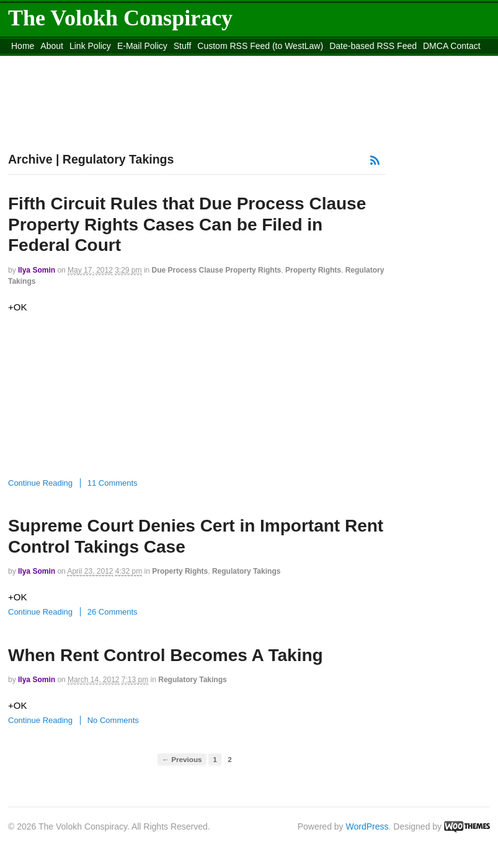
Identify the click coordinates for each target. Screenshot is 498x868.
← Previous (182, 759)
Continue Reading (40, 483)
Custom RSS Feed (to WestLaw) (260, 46)
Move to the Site (144, 61)
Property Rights (313, 270)
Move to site (255, 61)
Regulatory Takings (246, 571)
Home (23, 46)
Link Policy (90, 46)
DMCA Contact (452, 46)
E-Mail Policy (142, 46)
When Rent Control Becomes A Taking (166, 655)
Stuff (183, 46)
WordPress (367, 826)
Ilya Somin (37, 270)
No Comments (113, 720)
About (52, 46)
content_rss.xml (42, 61)
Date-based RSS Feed (373, 46)
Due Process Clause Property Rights (217, 270)
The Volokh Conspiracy (120, 18)
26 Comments (113, 612)
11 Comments (113, 483)
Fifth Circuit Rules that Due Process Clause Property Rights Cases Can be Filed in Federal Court (187, 224)
